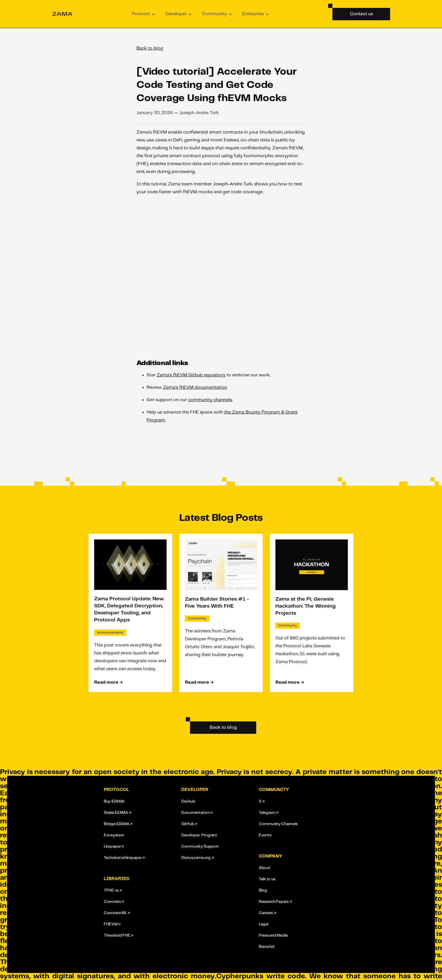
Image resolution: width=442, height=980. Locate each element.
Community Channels (278, 824)
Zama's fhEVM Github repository (191, 375)
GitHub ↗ (189, 824)
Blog (263, 890)
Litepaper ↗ (114, 846)
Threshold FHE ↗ (118, 935)
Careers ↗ (267, 913)
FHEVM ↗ (112, 924)
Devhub (188, 801)
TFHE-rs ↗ (113, 890)
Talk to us (267, 879)
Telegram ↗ (268, 813)
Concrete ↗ (114, 902)
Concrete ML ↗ (117, 913)
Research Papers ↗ (275, 902)
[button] (143, 14)
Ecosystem (114, 835)
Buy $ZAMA (114, 801)
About (265, 868)
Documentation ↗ (197, 813)
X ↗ (262, 801)
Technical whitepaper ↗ (124, 858)
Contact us (361, 14)
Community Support (200, 846)
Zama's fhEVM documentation (195, 387)
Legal (264, 924)
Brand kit (267, 947)
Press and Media (273, 935)
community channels (210, 400)
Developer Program (199, 835)
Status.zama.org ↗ (197, 858)
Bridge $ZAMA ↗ (118, 824)
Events (265, 835)
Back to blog (150, 48)
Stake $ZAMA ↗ (117, 813)
